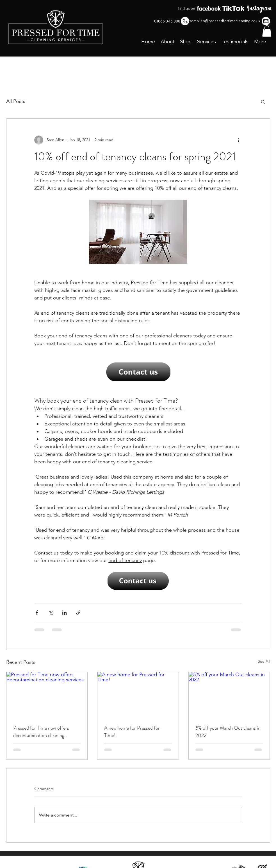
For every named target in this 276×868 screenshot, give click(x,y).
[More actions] (239, 140)
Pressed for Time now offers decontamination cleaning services (41, 732)
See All (264, 661)
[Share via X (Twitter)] (51, 613)
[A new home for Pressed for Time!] (138, 695)
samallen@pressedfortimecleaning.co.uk (225, 21)
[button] (267, 31)
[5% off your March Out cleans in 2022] (229, 695)
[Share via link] (78, 613)
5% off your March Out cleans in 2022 (228, 732)
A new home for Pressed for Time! (132, 732)
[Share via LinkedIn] (64, 613)
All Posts (16, 101)
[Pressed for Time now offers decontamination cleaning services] (47, 695)
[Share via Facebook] (37, 613)
